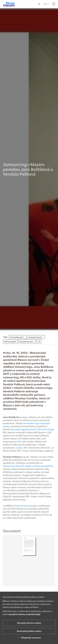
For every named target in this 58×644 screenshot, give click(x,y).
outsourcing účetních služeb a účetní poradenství (27, 466)
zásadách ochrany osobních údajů (24, 614)
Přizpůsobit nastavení (29, 638)
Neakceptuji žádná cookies (29, 631)
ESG (18, 441)
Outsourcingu (20, 506)
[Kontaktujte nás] (39, 4)
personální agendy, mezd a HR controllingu (31, 429)
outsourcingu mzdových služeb (26, 425)
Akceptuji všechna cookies (29, 623)
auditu (18, 448)
